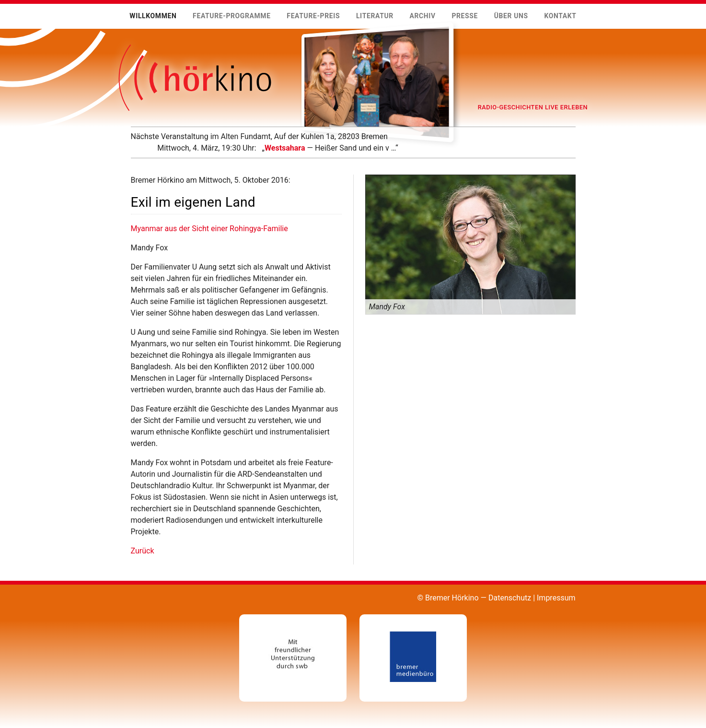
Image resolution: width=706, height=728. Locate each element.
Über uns (511, 16)
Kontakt (560, 16)
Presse (465, 16)
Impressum (556, 598)
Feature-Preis (313, 16)
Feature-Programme (232, 16)
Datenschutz (510, 598)
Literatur (375, 16)
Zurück (143, 551)
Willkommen (153, 16)
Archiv (422, 16)
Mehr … (131, 154)
